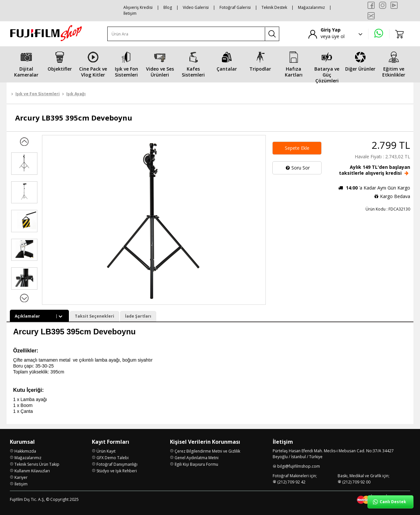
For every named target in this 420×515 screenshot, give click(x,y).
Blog (168, 7)
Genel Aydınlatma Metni (197, 458)
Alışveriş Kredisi (138, 7)
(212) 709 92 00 (356, 482)
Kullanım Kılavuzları (32, 471)
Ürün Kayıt (106, 451)
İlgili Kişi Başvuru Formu (196, 464)
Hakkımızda (25, 451)
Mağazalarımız (311, 7)
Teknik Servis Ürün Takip (37, 464)
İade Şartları (138, 316)
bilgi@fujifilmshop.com (299, 466)
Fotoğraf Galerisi (235, 7)
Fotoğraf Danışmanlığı (117, 464)
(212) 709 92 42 (291, 482)
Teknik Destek (274, 7)
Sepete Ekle (297, 148)
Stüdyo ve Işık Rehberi (117, 471)
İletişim (130, 13)
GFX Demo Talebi (113, 458)
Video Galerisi (196, 7)
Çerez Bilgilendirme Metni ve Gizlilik (207, 451)
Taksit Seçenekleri (94, 316)
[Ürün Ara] (186, 34)
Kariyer (21, 477)
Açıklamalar (39, 316)
